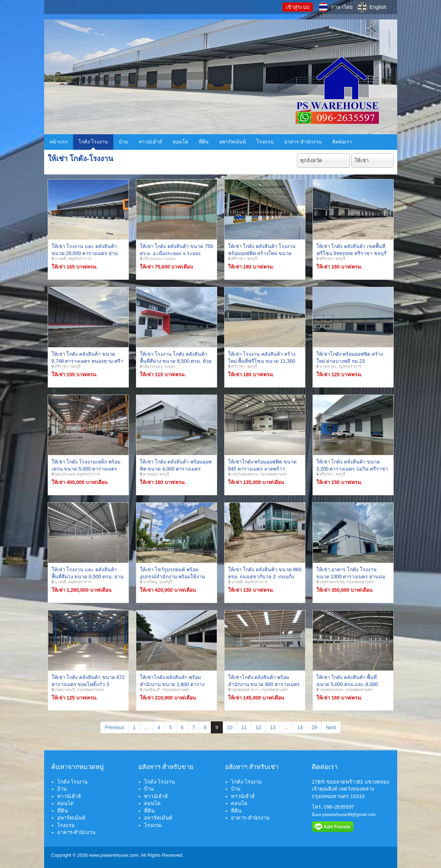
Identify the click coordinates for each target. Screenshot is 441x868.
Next (331, 727)
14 (300, 727)
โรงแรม (265, 142)
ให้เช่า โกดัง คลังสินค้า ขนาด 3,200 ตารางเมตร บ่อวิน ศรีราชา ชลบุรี (352, 469)
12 (258, 727)
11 (244, 727)
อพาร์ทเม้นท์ (233, 142)
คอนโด (180, 142)
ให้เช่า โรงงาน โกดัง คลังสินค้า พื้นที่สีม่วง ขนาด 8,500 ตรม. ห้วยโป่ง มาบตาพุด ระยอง (176, 361)
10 (230, 727)
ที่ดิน (204, 142)
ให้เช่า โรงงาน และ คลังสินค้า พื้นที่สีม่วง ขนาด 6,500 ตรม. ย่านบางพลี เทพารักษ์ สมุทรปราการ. (88, 576)
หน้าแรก (59, 142)
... (147, 727)
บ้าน (123, 142)
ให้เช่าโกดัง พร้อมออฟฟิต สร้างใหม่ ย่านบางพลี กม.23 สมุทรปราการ (350, 361)
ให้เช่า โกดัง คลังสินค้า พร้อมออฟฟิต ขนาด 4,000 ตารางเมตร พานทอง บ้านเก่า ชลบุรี (176, 469)
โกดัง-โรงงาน (93, 142)
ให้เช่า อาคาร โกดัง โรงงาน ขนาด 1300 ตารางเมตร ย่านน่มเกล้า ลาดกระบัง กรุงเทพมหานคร (352, 576)
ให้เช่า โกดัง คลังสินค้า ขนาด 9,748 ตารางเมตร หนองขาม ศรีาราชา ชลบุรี (88, 361)
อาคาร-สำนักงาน (303, 142)
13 (273, 727)
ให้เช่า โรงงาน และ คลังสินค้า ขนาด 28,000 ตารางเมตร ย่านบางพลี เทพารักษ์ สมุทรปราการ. (86, 253)
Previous (114, 727)
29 (314, 727)
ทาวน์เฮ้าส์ (150, 142)
